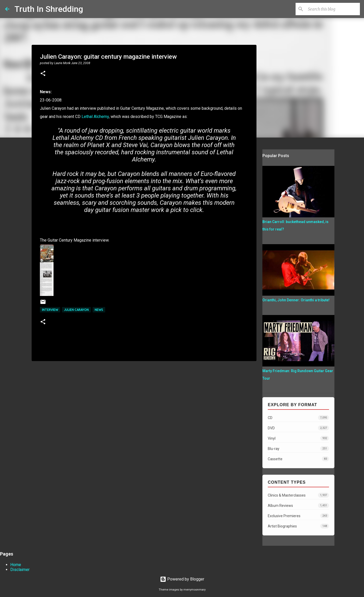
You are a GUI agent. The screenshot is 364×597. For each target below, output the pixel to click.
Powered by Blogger (182, 579)
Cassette (298, 459)
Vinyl (298, 438)
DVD (298, 428)
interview (50, 310)
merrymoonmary (194, 590)
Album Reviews (298, 505)
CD (298, 418)
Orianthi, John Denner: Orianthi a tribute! (296, 300)
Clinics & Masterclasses (298, 495)
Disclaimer (20, 570)
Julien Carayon (76, 310)
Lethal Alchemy (95, 117)
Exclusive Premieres (298, 516)
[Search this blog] (333, 9)
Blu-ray (298, 449)
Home (16, 565)
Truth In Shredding (49, 9)
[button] (43, 74)
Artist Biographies (298, 526)
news (99, 310)
